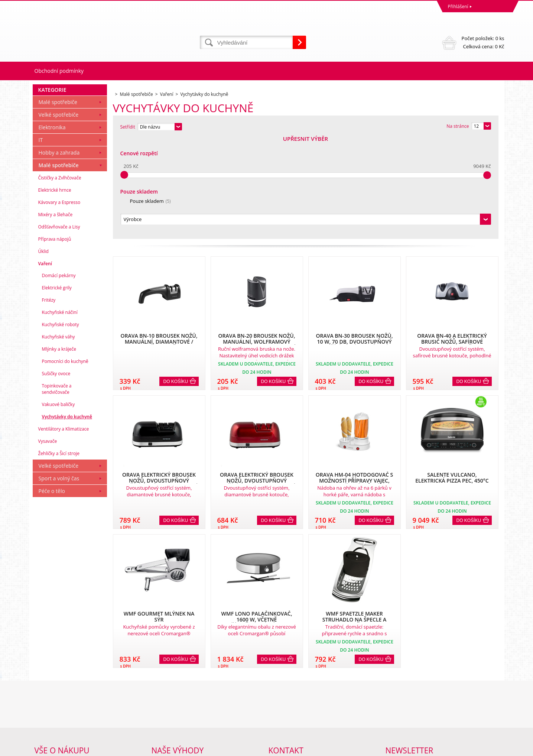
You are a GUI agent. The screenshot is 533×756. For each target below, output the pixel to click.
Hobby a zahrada (59, 254)
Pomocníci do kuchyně (65, 462)
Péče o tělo (52, 592)
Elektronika (52, 228)
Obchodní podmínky (59, 71)
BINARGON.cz (490, 748)
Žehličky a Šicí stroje (59, 554)
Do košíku (176, 280)
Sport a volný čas (59, 579)
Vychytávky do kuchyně (67, 518)
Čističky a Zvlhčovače (60, 279)
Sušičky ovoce (56, 475)
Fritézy (49, 401)
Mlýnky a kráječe (59, 450)
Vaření (45, 365)
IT (41, 241)
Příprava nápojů (55, 340)
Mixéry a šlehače (56, 316)
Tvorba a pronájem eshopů (447, 748)
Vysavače (48, 542)
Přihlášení (458, 7)
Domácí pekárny (59, 377)
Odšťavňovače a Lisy (59, 328)
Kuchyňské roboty (61, 426)
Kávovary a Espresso (59, 303)
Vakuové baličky (58, 505)
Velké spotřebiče (59, 216)
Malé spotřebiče (58, 203)
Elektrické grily (57, 389)
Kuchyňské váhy (58, 438)
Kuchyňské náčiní (60, 413)
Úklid (43, 352)
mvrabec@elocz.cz (287, 719)
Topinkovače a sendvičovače (57, 490)
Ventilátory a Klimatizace (64, 530)
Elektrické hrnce (55, 291)
